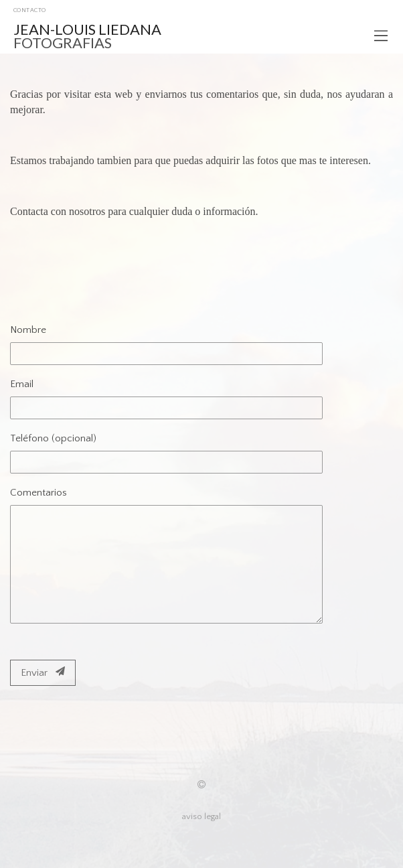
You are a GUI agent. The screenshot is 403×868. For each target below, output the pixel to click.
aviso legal (201, 816)
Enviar (43, 672)
